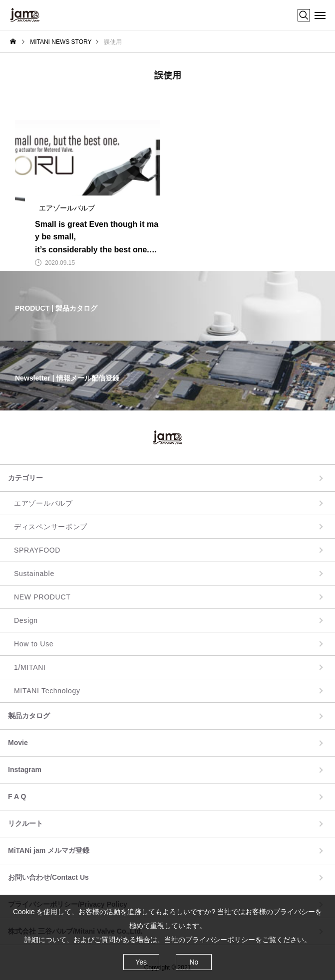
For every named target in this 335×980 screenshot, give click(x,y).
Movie (18, 743)
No (194, 962)
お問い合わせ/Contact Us (48, 877)
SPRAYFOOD (37, 550)
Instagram (25, 770)
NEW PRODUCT (42, 597)
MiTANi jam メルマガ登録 (49, 850)
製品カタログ (29, 716)
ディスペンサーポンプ (51, 527)
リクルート (25, 823)
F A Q (17, 796)
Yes (141, 962)
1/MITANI (30, 667)
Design (26, 620)
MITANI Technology (47, 691)
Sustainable (34, 574)
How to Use (34, 644)
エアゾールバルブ (43, 503)
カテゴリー (25, 478)
